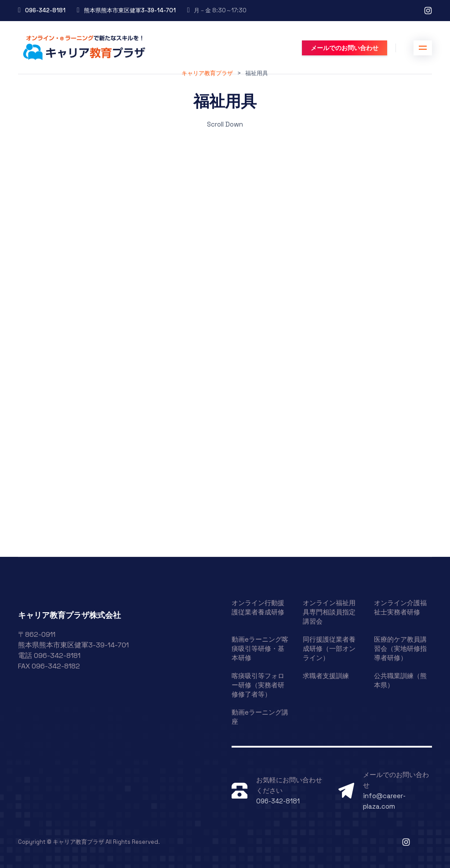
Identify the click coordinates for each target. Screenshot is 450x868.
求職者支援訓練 (326, 676)
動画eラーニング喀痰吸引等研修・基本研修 (260, 648)
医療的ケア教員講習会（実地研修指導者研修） (400, 648)
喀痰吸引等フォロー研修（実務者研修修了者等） (258, 685)
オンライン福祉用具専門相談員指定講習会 (329, 612)
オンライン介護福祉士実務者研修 (400, 607)
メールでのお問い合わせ (345, 48)
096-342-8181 (45, 10)
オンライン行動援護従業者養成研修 (258, 607)
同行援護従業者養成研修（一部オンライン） (329, 648)
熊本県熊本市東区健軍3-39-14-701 (130, 10)
